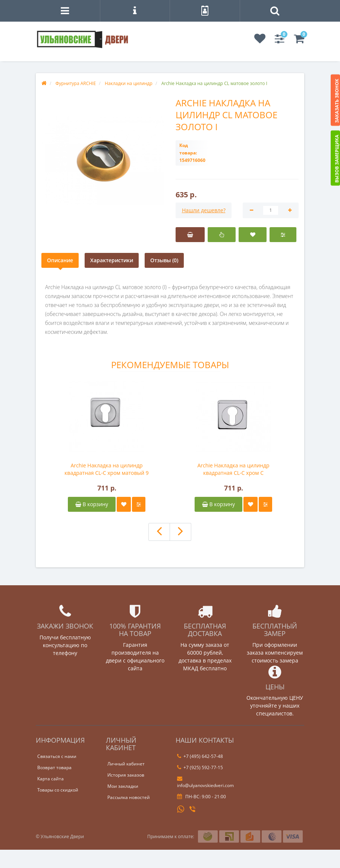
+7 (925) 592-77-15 (200, 767)
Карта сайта (51, 779)
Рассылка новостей (129, 797)
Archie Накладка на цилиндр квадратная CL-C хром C (233, 469)
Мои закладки (123, 786)
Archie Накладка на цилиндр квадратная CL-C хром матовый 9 (107, 469)
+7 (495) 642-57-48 (200, 756)
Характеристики (112, 260)
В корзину (92, 504)
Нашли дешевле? (204, 210)
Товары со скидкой (58, 790)
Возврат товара (54, 767)
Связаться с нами (57, 756)
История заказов (126, 775)
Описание (60, 260)
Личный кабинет (126, 764)
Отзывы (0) (164, 260)
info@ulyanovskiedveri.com (205, 782)
